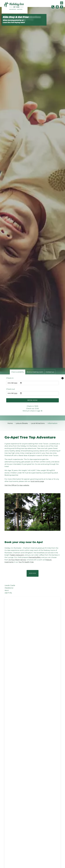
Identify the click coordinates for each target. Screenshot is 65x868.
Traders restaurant (17, 555)
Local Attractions (38, 423)
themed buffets (35, 557)
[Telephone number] (53, 7)
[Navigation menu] (62, 3)
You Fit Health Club (26, 562)
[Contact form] (57, 7)
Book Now (32, 400)
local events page (37, 481)
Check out (11, 389)
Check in (10, 378)
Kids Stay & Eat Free (16, 17)
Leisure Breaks (22, 423)
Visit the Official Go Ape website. (17, 485)
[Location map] (62, 7)
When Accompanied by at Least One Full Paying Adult (14, 21)
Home (10, 423)
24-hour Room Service (17, 560)
